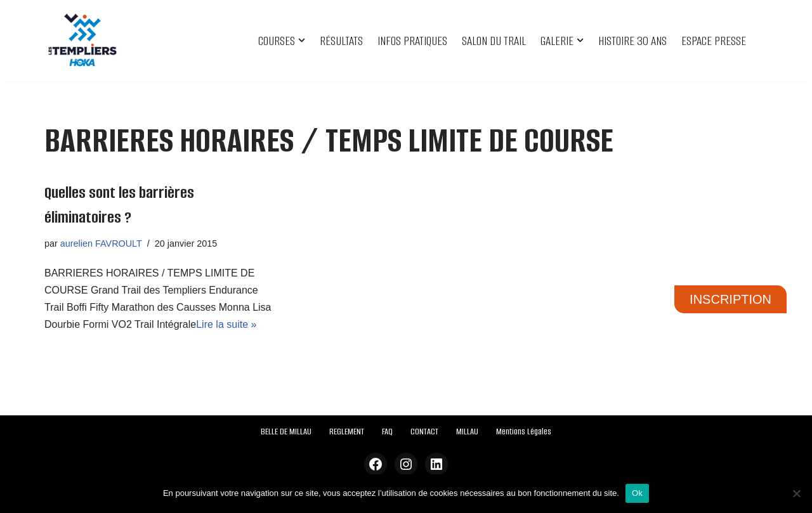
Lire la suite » (226, 324)
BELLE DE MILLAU (286, 432)
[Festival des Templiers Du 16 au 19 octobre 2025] (82, 41)
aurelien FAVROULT (101, 244)
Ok (637, 493)
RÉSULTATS (341, 41)
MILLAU (467, 432)
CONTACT (424, 432)
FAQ (387, 432)
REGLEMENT (347, 432)
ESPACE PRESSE (714, 41)
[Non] (796, 493)
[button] (302, 40)
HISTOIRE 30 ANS (632, 41)
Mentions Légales (524, 432)
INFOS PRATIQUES (412, 41)
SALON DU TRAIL (494, 41)
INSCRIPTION (730, 299)
